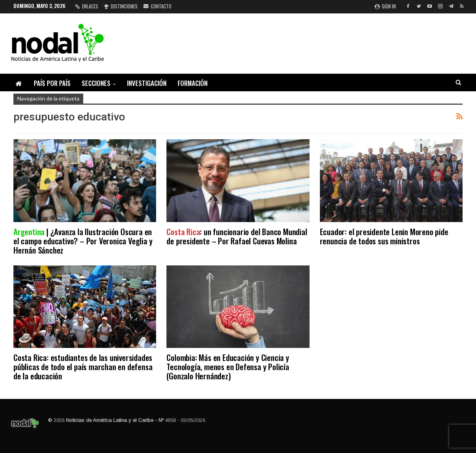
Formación (193, 83)
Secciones (96, 83)
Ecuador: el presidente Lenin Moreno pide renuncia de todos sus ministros (384, 236)
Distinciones (121, 6)
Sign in (385, 6)
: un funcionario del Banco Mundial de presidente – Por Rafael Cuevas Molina (237, 236)
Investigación (147, 83)
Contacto (157, 6)
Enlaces (87, 6)
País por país (52, 83)
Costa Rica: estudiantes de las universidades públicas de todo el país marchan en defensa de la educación (83, 367)
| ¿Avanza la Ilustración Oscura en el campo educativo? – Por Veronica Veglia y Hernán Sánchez (83, 241)
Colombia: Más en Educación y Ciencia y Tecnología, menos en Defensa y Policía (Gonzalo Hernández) (228, 367)
